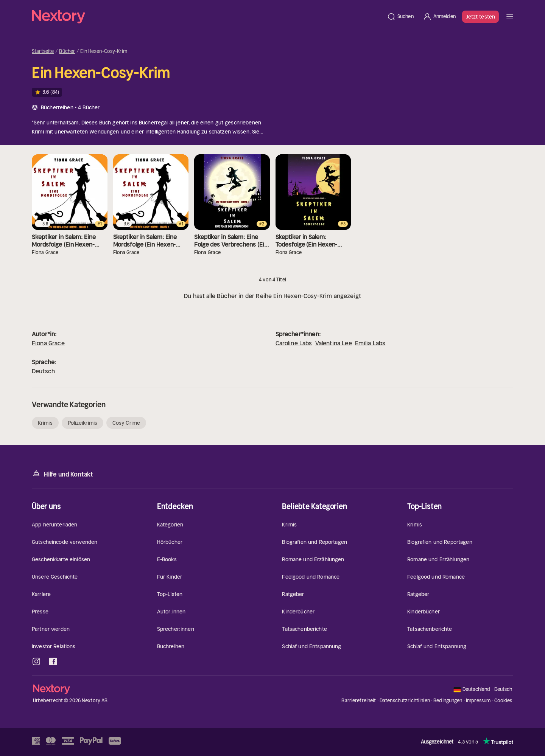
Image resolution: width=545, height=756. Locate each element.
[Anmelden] (439, 17)
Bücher (67, 51)
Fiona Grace (48, 343)
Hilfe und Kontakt (62, 474)
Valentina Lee (334, 343)
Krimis (45, 423)
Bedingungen (448, 701)
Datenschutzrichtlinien (405, 701)
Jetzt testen (480, 17)
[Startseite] (207, 17)
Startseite (43, 51)
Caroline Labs (294, 343)
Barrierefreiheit (359, 701)
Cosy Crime (126, 423)
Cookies (503, 701)
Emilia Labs (370, 343)
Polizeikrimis (83, 423)
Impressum (478, 701)
